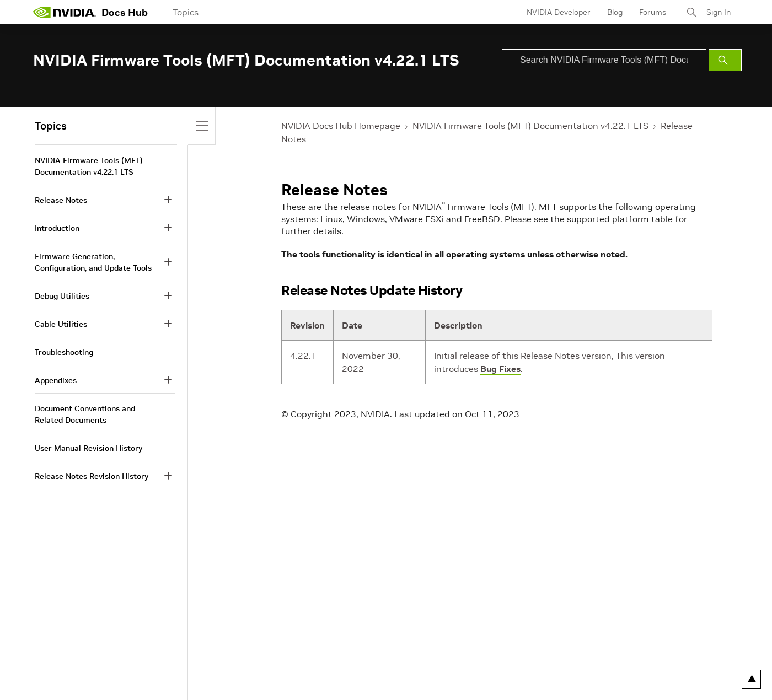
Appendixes (56, 380)
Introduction (57, 228)
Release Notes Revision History (92, 476)
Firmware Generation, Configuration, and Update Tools (93, 262)
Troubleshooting (64, 352)
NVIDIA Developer (559, 12)
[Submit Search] (725, 60)
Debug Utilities (62, 296)
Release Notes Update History (372, 290)
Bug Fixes (500, 369)
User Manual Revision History (89, 448)
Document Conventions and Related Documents (85, 414)
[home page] (65, 12)
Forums (653, 12)
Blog (615, 12)
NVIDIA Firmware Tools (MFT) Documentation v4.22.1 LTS (530, 126)
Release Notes (334, 190)
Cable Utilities (61, 324)
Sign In (719, 12)
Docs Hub (125, 12)
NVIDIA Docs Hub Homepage (341, 126)
